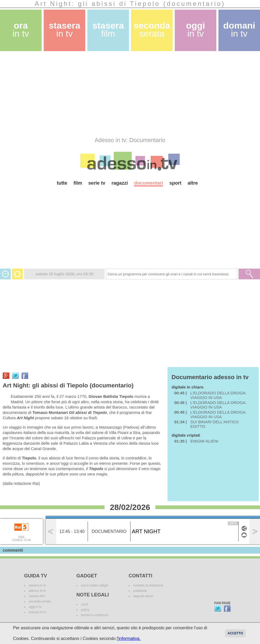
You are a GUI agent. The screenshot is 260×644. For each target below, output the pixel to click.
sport (175, 183)
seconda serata (40, 601)
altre (193, 183)
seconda (152, 30)
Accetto (235, 633)
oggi (196, 30)
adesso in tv (37, 591)
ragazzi (120, 183)
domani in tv (37, 612)
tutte (62, 183)
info (233, 523)
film (78, 183)
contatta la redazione (148, 585)
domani (239, 30)
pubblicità (140, 591)
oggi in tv (35, 607)
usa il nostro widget (95, 585)
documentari (148, 183)
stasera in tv (37, 585)
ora (21, 30)
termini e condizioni (95, 615)
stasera (65, 30)
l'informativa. (129, 639)
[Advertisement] (103, 94)
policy (85, 610)
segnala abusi (143, 596)
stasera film (37, 596)
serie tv (97, 183)
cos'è (85, 604)
